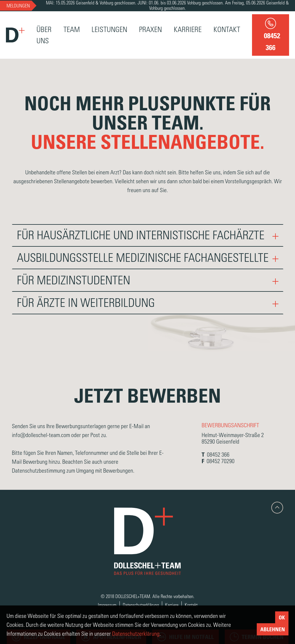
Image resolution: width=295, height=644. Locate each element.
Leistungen (109, 29)
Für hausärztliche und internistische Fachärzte (148, 235)
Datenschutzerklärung (141, 605)
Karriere (188, 29)
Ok (282, 617)
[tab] (148, 235)
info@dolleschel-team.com (42, 435)
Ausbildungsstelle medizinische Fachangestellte (148, 258)
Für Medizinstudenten (148, 280)
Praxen (150, 29)
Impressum (107, 605)
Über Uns (44, 35)
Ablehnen (273, 629)
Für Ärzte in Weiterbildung (148, 303)
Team (72, 29)
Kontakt (227, 29)
